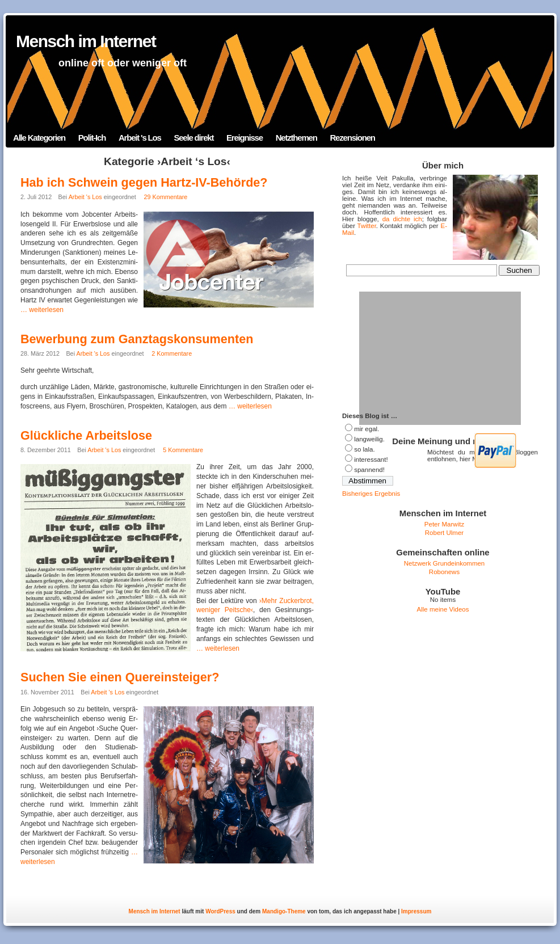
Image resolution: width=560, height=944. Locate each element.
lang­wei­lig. (369, 439)
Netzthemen (296, 138)
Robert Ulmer (444, 533)
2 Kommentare (172, 353)
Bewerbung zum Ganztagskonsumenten (137, 339)
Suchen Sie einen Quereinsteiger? (120, 677)
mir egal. (367, 429)
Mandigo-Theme (284, 911)
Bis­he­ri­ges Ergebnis (371, 494)
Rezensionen (352, 138)
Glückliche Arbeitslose (86, 435)
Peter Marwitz (444, 524)
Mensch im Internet (86, 41)
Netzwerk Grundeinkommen (445, 563)
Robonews (444, 572)
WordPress (220, 911)
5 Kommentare (183, 450)
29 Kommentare (166, 197)
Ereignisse (245, 138)
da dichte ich (402, 219)
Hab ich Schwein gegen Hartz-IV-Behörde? (144, 182)
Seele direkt (193, 138)
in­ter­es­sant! (371, 460)
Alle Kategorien (39, 138)
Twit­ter (367, 226)
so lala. (364, 449)
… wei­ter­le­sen (42, 310)
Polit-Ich (92, 138)
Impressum (416, 911)
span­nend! (369, 470)
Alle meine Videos (443, 609)
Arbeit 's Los (140, 138)
